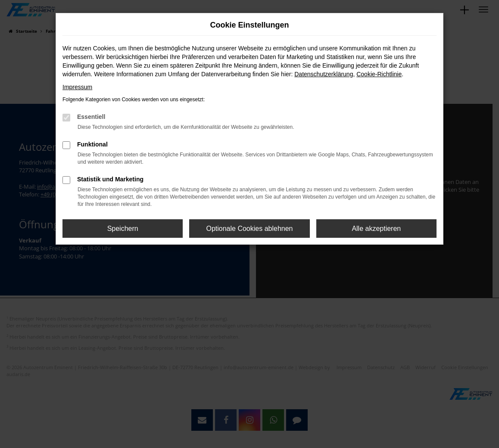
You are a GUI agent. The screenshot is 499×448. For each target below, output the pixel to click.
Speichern (123, 229)
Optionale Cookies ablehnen (249, 229)
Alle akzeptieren (376, 229)
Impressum (77, 87)
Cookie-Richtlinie (379, 74)
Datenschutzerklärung (324, 74)
